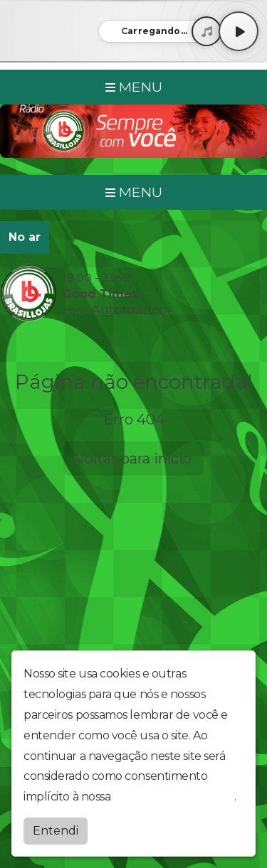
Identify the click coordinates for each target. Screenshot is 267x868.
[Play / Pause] (239, 31)
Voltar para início (133, 459)
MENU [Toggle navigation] (134, 87)
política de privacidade (174, 797)
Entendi (56, 831)
